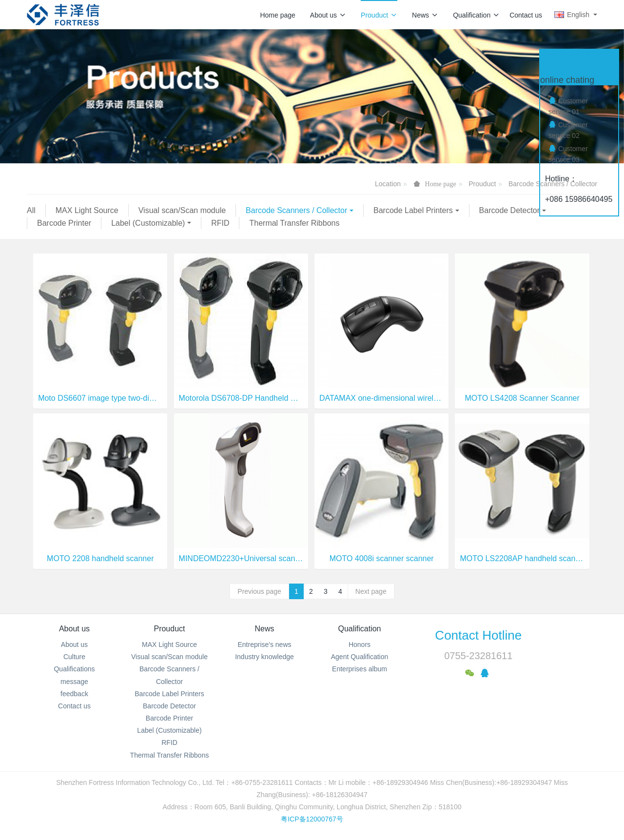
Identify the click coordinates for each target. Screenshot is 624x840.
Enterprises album (360, 669)
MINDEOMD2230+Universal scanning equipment (241, 558)
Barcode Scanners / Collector (296, 210)
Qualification (476, 15)
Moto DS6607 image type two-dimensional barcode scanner (100, 398)
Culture (74, 657)
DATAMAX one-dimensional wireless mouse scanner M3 (381, 398)
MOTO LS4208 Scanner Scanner (522, 398)
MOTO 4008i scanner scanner (382, 558)
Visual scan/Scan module (182, 210)
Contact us (526, 15)
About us (328, 15)
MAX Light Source (87, 210)
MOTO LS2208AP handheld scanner (522, 558)
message (74, 682)
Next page (371, 591)
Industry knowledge (264, 657)
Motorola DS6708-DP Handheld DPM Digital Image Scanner (241, 398)
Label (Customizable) (148, 223)
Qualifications (74, 669)
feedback (74, 694)
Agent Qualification (360, 657)
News (425, 15)
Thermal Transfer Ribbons (294, 223)
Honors (360, 645)
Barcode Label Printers (413, 210)
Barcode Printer (64, 223)
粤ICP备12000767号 (312, 819)
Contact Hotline (478, 635)
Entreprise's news (264, 645)
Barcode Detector (510, 210)
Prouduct (379, 15)
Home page (277, 15)
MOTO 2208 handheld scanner (100, 558)
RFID (220, 223)
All (31, 210)
